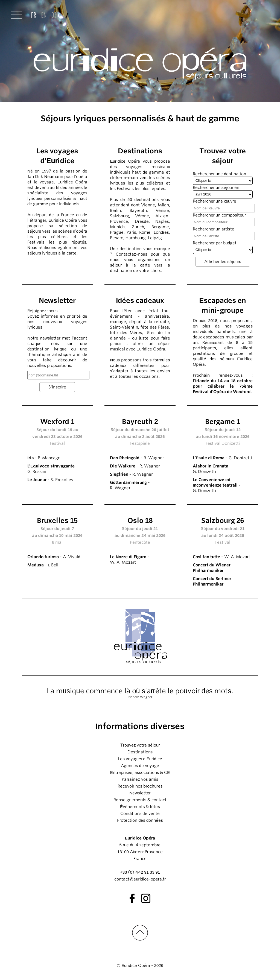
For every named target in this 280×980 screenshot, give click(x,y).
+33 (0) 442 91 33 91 (140, 872)
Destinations (140, 752)
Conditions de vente (140, 814)
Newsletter (140, 793)
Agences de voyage (140, 766)
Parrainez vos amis (140, 779)
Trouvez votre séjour (140, 745)
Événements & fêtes (140, 807)
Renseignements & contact (140, 800)
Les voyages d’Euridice (140, 759)
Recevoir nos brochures (140, 786)
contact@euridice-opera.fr (140, 879)
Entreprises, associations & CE (140, 773)
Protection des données (140, 820)
